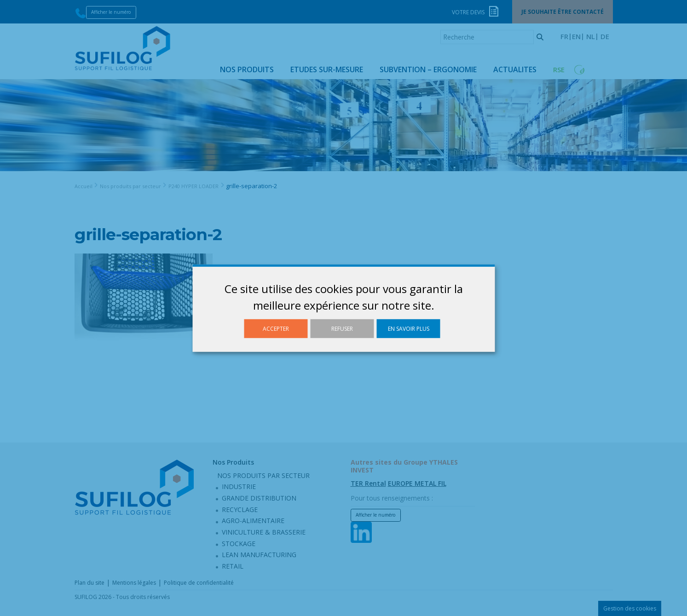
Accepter (276, 328)
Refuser (342, 328)
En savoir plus (409, 328)
